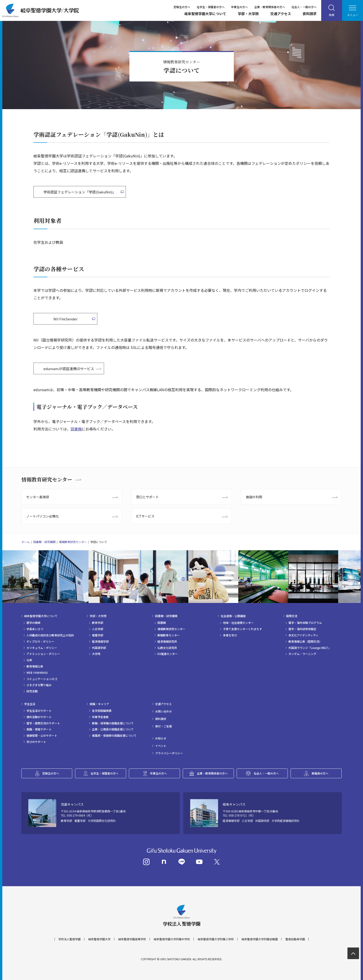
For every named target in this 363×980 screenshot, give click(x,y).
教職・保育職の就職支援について (113, 723)
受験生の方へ (182, 7)
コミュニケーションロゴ (42, 679)
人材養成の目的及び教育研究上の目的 (50, 635)
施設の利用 (254, 497)
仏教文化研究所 (167, 648)
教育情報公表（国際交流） (305, 641)
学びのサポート (36, 742)
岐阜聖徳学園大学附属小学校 (216, 939)
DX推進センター (168, 654)
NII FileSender (65, 319)
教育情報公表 (35, 666)
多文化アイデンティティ (303, 635)
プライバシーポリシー (169, 753)
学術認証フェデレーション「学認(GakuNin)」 (80, 192)
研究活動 (32, 691)
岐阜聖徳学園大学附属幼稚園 (260, 939)
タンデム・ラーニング (302, 654)
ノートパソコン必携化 (43, 516)
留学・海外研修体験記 (302, 629)
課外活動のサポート (39, 717)
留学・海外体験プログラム (305, 623)
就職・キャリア (99, 704)
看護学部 (98, 635)
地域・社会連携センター (238, 623)
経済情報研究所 (167, 641)
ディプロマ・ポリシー (40, 641)
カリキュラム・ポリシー (42, 648)
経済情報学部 (100, 641)
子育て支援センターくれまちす (242, 629)
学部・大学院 (248, 14)
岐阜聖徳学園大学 (99, 939)
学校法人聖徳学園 (69, 939)
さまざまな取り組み (39, 685)
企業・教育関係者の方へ (270, 7)
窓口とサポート (147, 497)
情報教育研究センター (47, 479)
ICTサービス (145, 516)
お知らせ (161, 738)
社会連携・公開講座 (233, 616)
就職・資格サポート (39, 729)
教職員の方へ (320, 773)
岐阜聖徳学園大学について (205, 14)
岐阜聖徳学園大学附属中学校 (172, 939)
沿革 (29, 660)
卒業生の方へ (239, 7)
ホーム (26, 542)
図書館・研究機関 (44, 542)
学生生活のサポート (39, 711)
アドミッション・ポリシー (43, 654)
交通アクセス (281, 14)
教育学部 (98, 623)
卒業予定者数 (100, 717)
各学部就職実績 (102, 711)
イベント (161, 746)
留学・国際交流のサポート (43, 723)
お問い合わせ (164, 711)
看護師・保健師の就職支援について (114, 736)
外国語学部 (99, 648)
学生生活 (30, 704)
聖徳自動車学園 (295, 939)
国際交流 (292, 616)
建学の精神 (33, 623)
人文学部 (98, 629)
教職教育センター (169, 635)
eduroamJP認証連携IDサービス (69, 369)
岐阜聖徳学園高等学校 (132, 939)
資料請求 (310, 14)
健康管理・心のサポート (42, 736)
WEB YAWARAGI (37, 673)
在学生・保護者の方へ (211, 7)
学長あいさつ (35, 629)
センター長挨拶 (38, 497)
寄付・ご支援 (164, 726)
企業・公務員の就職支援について (113, 729)
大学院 (96, 654)
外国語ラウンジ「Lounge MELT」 (310, 648)
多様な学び (230, 635)
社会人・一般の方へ (304, 7)
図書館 (76, 429)
